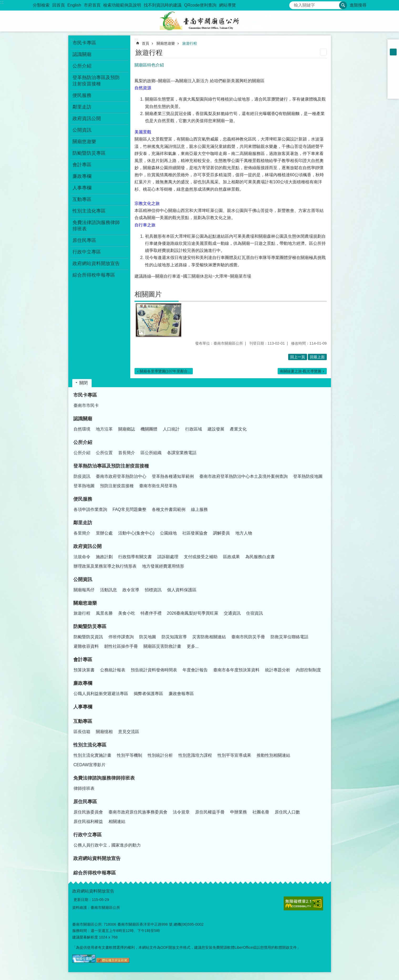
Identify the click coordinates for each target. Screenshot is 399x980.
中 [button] (393, 52)
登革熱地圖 (84, 486)
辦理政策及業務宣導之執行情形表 (105, 566)
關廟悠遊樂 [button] (84, 142)
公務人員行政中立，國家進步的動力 (107, 845)
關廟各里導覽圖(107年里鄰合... (165, 371)
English (74, 5)
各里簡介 (82, 533)
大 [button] (393, 59)
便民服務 (83, 499)
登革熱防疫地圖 (308, 476)
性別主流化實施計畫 (92, 755)
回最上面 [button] (317, 357)
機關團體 (149, 429)
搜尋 (293, 4)
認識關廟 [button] (82, 54)
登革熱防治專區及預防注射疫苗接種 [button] (96, 81)
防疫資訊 (82, 476)
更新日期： (83, 900)
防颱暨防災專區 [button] (89, 153)
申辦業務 (239, 812)
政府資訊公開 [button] (87, 118)
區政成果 (231, 557)
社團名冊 (261, 812)
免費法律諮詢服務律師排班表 (104, 778)
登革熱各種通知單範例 (173, 476)
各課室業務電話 (182, 453)
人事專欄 (82, 188)
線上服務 (199, 509)
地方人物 (244, 533)
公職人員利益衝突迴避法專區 (101, 694)
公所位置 (104, 453)
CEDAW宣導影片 (90, 765)
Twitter (393, 79)
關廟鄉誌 (127, 429)
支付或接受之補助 (201, 557)
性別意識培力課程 (195, 755)
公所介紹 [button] (82, 66)
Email (393, 93)
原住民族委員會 (88, 812)
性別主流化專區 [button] (89, 211)
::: (2, 2)
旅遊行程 (190, 43)
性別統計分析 (160, 755)
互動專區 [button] (82, 199)
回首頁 (59, 5)
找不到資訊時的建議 (163, 5)
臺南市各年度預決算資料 (236, 670)
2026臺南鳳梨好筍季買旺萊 (193, 613)
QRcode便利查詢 (200, 5)
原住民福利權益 (88, 821)
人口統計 (171, 429)
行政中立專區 (87, 835)
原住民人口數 (287, 812)
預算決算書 (84, 670)
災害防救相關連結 (209, 637)
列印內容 (323, 52)
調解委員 (221, 533)
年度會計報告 (195, 670)
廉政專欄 (83, 683)
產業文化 (238, 429)
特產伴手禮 (151, 613)
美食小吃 (127, 613)
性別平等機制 (129, 755)
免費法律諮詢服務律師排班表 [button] (96, 226)
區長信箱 (82, 732)
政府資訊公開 (87, 546)
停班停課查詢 (121, 637)
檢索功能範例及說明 (122, 5)
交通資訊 (232, 613)
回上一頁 (298, 357)
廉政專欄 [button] (82, 176)
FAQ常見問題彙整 (129, 509)
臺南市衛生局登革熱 (158, 486)
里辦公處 (104, 533)
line (393, 86)
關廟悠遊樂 (166, 43)
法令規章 (181, 812)
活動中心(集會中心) (136, 533)
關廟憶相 (104, 732)
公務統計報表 (113, 670)
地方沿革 (104, 429)
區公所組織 (151, 453)
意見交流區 (129, 732)
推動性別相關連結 (273, 755)
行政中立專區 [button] (87, 252)
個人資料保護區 (182, 590)
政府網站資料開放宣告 (96, 263)
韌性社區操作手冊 (121, 646)
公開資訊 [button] (82, 130)
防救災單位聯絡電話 (289, 637)
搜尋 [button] (343, 5)
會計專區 (83, 660)
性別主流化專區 (90, 745)
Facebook (393, 66)
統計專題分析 (278, 670)
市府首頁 (92, 5)
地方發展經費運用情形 (163, 566)
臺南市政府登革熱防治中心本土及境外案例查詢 (243, 476)
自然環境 (82, 429)
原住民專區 (85, 802)
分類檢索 (41, 5)
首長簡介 (127, 453)
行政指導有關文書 (135, 557)
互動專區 (83, 721)
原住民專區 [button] (84, 240)
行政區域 (194, 429)
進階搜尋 (358, 5)
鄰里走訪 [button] (82, 107)
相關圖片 (148, 294)
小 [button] (393, 45)
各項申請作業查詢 (90, 509)
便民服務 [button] (82, 95)
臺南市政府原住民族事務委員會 (138, 812)
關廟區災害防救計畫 (162, 646)
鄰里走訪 (83, 523)
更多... (193, 646)
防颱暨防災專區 (90, 626)
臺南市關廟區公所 (200, 21)
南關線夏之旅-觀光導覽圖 (301, 371)
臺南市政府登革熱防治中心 (121, 476)
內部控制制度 (308, 670)
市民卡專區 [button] (84, 43)
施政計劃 (104, 557)
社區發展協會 (195, 533)
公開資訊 (83, 579)
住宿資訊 (255, 613)
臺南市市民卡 (86, 405)
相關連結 (117, 821)
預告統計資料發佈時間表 (154, 670)
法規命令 (82, 557)
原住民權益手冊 (210, 812)
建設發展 (216, 429)
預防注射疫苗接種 (117, 486)
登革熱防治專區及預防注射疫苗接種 (111, 466)
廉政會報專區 (181, 694)
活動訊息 (108, 590)
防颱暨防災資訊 (88, 637)
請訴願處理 (168, 557)
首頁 (146, 43)
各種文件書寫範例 (169, 509)
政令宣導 (131, 590)
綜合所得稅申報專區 (94, 275)
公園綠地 (168, 533)
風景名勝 (104, 613)
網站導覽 (227, 5)
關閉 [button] (84, 383)
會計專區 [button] (82, 165)
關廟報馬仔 (84, 590)
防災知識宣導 (174, 637)
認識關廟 (83, 419)
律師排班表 (84, 788)
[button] (159, 320)
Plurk (393, 72)
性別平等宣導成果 (234, 755)
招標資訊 (153, 590)
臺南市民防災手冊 (248, 637)
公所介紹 (83, 442)
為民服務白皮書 (260, 557)
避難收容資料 (86, 646)
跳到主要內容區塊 (3, 3)
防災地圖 (148, 637)
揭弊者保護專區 (148, 694)
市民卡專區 (85, 395)
